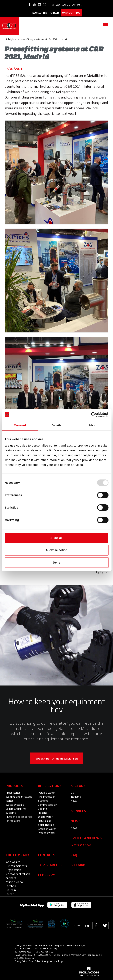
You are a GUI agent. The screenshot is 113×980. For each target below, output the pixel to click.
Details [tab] (57, 425)
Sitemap (78, 864)
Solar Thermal (46, 824)
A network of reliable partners (18, 875)
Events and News (81, 844)
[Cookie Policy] (34, 961)
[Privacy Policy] (21, 961)
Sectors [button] (78, 785)
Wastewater (45, 816)
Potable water (46, 792)
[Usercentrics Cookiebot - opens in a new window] (91, 415)
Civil (73, 792)
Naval (74, 800)
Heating (43, 812)
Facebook (11, 885)
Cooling (42, 808)
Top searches (50, 864)
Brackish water (47, 828)
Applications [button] (50, 785)
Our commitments (16, 865)
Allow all (56, 538)
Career (55, 13)
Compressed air (47, 804)
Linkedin (11, 889)
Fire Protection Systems (47, 798)
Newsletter (39, 13)
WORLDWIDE (67, 5)
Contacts (47, 854)
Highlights (10, 39)
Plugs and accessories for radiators (19, 818)
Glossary (46, 874)
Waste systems (15, 804)
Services (78, 810)
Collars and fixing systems (16, 810)
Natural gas (45, 820)
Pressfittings (13, 792)
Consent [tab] (20, 425)
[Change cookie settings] (52, 961)
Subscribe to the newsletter (57, 758)
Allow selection (56, 550)
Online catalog (71, 13)
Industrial (76, 796)
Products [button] (14, 785)
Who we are (13, 861)
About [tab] (93, 425)
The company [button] (17, 854)
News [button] (75, 820)
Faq (74, 854)
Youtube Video (14, 881)
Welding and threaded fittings (19, 798)
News (74, 827)
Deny (56, 562)
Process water (47, 832)
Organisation (13, 869)
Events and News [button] (86, 837)
